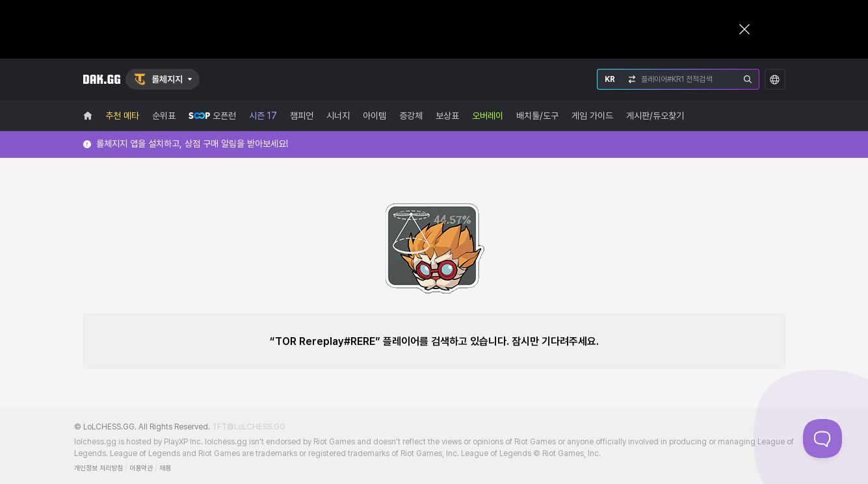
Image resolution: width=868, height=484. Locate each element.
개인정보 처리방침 (99, 468)
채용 (165, 468)
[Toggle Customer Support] (822, 439)
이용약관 (141, 468)
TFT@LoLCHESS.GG (249, 427)
